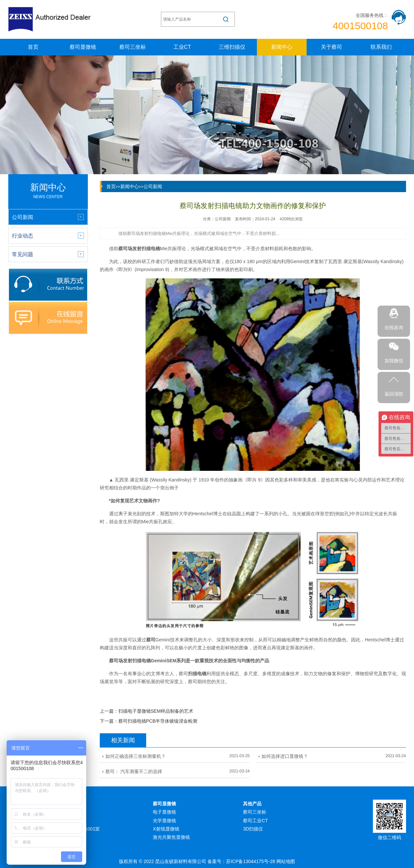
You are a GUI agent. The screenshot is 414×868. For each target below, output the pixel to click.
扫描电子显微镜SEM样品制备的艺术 (156, 711)
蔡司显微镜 (83, 47)
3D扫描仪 (253, 829)
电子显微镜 (164, 812)
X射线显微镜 (166, 829)
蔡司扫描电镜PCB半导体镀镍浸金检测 (158, 721)
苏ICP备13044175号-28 (251, 861)
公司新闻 (153, 186)
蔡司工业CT (255, 821)
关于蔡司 (331, 47)
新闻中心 (282, 47)
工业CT (182, 47)
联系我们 (381, 47)
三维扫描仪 (232, 47)
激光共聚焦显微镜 (171, 837)
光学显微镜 (164, 821)
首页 (33, 47)
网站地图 (286, 861)
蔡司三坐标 (133, 47)
